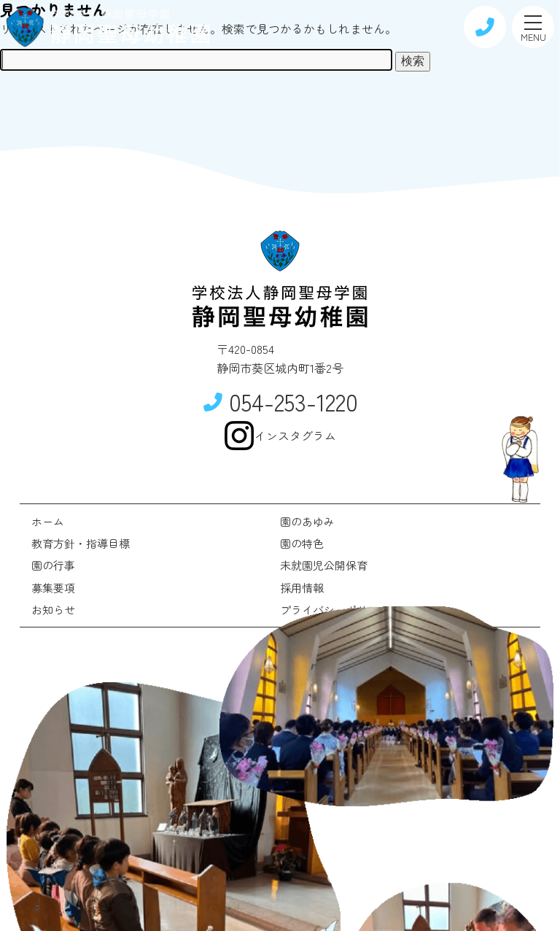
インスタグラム (280, 436)
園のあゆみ (307, 521)
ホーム (48, 521)
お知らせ (53, 610)
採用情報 (302, 588)
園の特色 (302, 543)
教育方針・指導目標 (81, 543)
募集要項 (53, 588)
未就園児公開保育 (324, 565)
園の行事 (53, 565)
